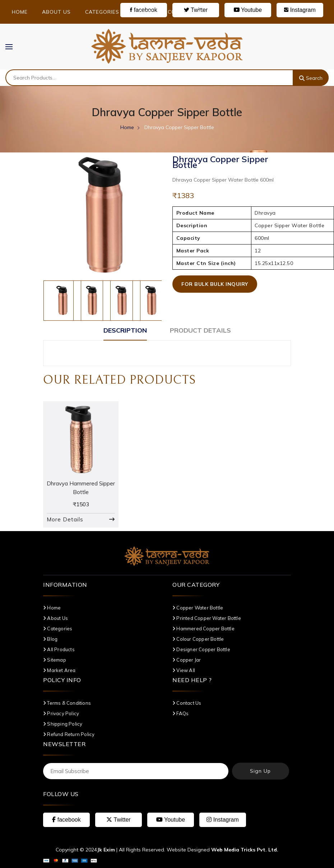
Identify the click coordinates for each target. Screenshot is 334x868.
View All (184, 670)
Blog (146, 12)
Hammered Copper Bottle (203, 629)
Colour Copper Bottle (198, 639)
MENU (13, 46)
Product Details (200, 330)
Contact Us (185, 12)
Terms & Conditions (67, 703)
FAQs (180, 713)
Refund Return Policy (69, 734)
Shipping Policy (63, 724)
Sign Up (260, 771)
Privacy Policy (61, 713)
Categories (105, 12)
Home (20, 12)
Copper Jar (187, 660)
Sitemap (55, 660)
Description (125, 330)
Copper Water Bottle (198, 608)
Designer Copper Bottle (201, 649)
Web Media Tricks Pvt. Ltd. (245, 850)
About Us (56, 12)
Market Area (59, 670)
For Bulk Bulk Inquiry (215, 284)
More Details (65, 519)
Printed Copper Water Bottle (207, 618)
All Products (59, 649)
